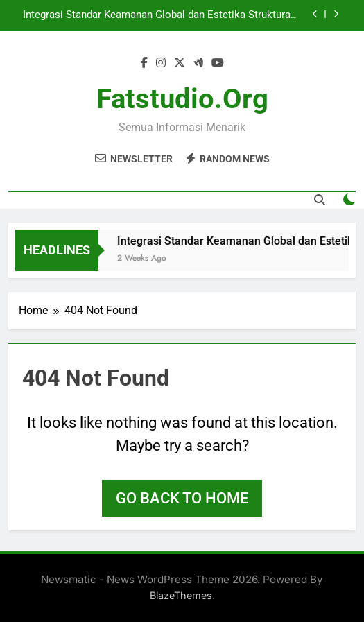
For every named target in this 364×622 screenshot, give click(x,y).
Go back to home (182, 498)
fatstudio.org (182, 99)
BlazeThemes (181, 595)
